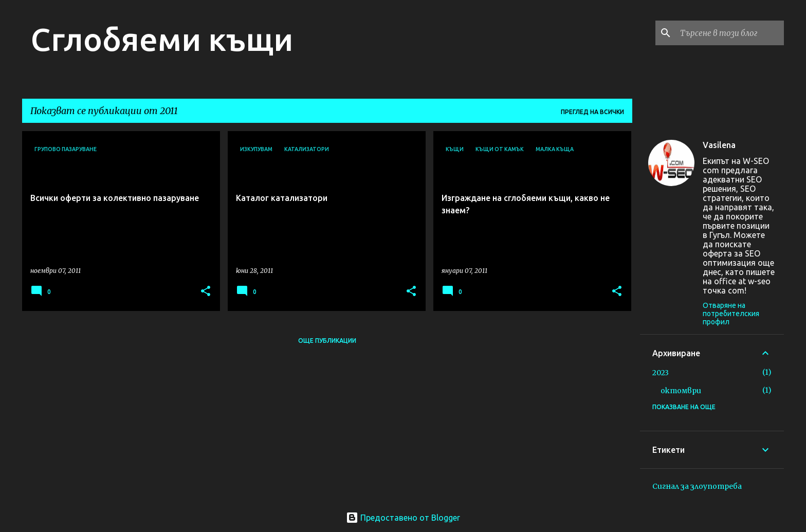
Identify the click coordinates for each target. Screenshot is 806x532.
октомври (681, 391)
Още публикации (327, 341)
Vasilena (719, 145)
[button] (206, 292)
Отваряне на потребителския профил (731, 314)
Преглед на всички (592, 112)
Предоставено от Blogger (403, 518)
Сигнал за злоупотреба (697, 486)
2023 (661, 373)
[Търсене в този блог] (730, 33)
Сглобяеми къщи (162, 39)
